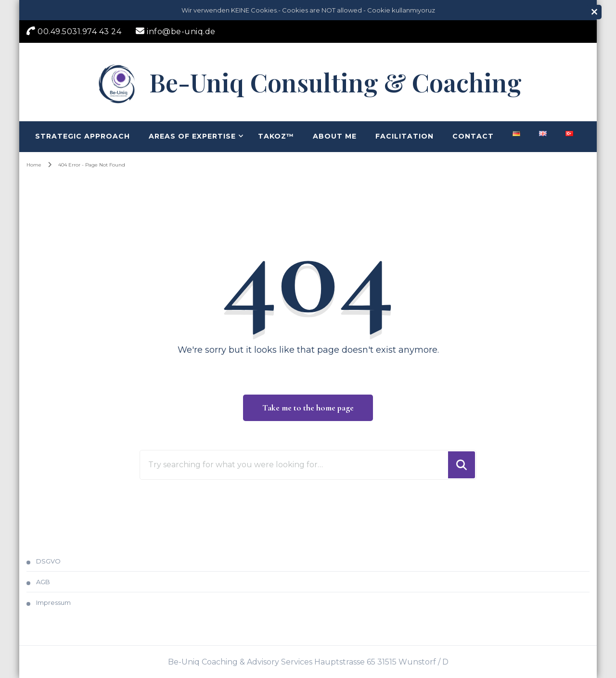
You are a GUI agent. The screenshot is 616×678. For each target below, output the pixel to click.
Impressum (53, 602)
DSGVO (48, 561)
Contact (473, 136)
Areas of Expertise (192, 136)
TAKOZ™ (276, 136)
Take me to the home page (308, 408)
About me (335, 136)
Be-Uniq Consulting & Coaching (335, 82)
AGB (43, 582)
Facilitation (404, 136)
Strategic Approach (83, 136)
